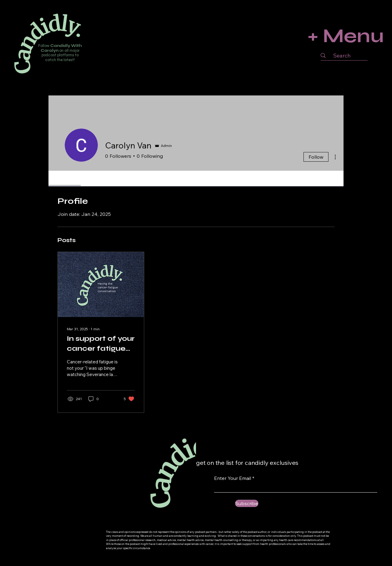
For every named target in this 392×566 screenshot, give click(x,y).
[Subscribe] (247, 503)
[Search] (342, 56)
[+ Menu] (344, 36)
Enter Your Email (233, 478)
